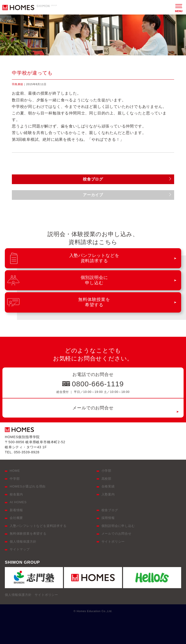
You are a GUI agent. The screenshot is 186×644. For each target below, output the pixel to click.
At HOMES (18, 502)
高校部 (106, 479)
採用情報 (108, 518)
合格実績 (108, 486)
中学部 (15, 479)
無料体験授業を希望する (28, 534)
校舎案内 (16, 494)
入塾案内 (108, 494)
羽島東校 (18, 84)
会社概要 (16, 518)
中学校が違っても (32, 73)
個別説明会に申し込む (118, 526)
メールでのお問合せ (93, 408)
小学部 (106, 471)
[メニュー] (179, 7)
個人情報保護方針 (23, 542)
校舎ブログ (110, 510)
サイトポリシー (113, 542)
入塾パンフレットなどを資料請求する (38, 526)
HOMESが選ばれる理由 (28, 486)
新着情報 (16, 510)
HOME (15, 471)
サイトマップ (20, 549)
